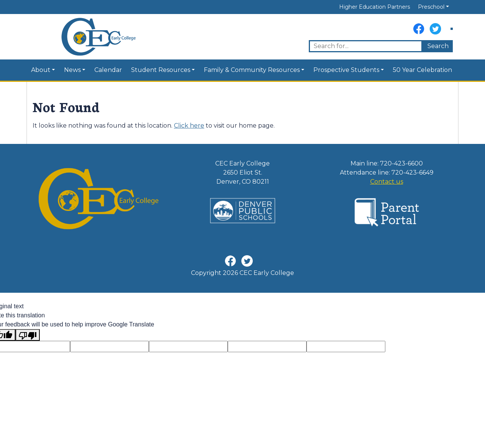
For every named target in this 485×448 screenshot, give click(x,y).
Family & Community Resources (252, 70)
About (41, 70)
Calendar (108, 70)
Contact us (387, 182)
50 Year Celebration (422, 70)
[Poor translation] (28, 335)
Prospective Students (346, 70)
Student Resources (161, 70)
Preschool (431, 7)
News (72, 70)
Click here (189, 126)
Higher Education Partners (375, 7)
